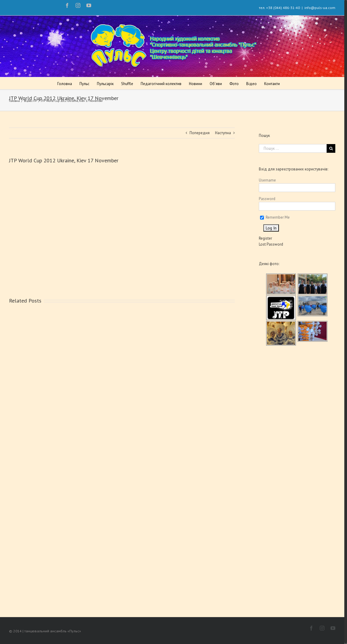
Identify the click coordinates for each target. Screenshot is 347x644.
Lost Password (271, 244)
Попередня (200, 133)
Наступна (223, 133)
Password (267, 199)
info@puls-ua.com (320, 8)
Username (267, 180)
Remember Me (275, 217)
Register (265, 238)
